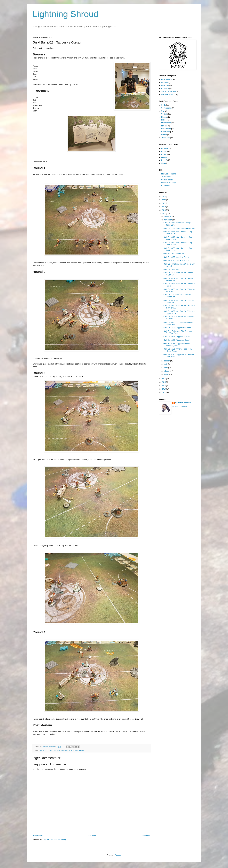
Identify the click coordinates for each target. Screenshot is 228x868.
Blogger (118, 855)
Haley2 (164, 154)
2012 (164, 392)
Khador (164, 117)
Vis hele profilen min (180, 407)
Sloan (164, 163)
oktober (167, 361)
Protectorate (166, 129)
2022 (164, 203)
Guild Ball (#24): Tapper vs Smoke (177, 337)
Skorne (164, 135)
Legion (164, 120)
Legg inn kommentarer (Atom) (54, 840)
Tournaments (166, 177)
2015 (164, 382)
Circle (164, 105)
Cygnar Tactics (167, 180)
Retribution (165, 132)
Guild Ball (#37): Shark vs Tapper (176, 257)
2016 (164, 379)
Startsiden (92, 835)
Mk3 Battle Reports (169, 174)
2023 (164, 200)
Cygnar (164, 114)
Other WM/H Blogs (169, 183)
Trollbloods (165, 138)
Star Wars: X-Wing (168, 91)
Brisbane (165, 148)
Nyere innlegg (39, 835)
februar (167, 371)
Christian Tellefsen (183, 403)
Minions (164, 126)
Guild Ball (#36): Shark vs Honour (176, 260)
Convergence (166, 108)
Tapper (81, 750)
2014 (164, 386)
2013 (164, 389)
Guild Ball (64, 750)
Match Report (74, 750)
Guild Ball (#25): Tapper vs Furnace (177, 328)
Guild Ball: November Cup (174, 254)
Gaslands (165, 83)
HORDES (165, 88)
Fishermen (56, 750)
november (168, 220)
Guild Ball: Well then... (172, 269)
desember (168, 216)
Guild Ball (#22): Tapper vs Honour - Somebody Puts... (177, 345)
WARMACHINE (167, 94)
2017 (164, 213)
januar (167, 374)
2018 (164, 210)
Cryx (163, 111)
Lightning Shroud (66, 14)
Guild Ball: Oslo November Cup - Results (179, 228)
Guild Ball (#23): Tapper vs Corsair (177, 340)
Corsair (49, 750)
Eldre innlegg (145, 835)
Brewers (43, 750)
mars (166, 368)
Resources (165, 186)
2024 (164, 196)
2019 (164, 207)
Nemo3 (164, 160)
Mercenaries (166, 123)
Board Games (167, 80)
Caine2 (164, 151)
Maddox (164, 157)
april (166, 364)
